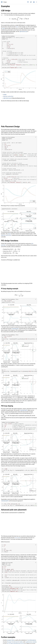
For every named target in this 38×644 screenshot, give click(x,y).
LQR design (6, 11)
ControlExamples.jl (32, 640)
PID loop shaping (7, 406)
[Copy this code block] (36, 36)
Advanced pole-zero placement (14, 510)
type (23, 31)
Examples (5, 6)
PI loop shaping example (10, 289)
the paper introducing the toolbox (15, 642)
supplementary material (31, 642)
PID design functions (10, 241)
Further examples (8, 637)
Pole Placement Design (10, 127)
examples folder (11, 640)
